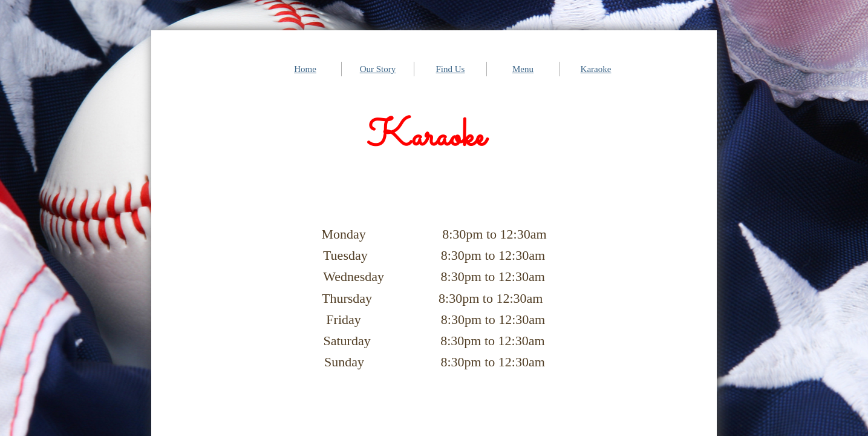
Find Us (451, 69)
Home (305, 69)
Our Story (378, 69)
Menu (523, 69)
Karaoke (596, 69)
